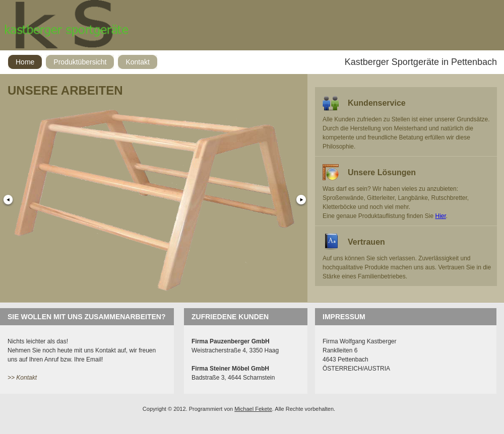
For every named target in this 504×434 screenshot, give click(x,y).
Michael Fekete (253, 409)
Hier (441, 216)
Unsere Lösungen (382, 172)
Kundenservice (377, 103)
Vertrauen (366, 242)
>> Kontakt (22, 378)
